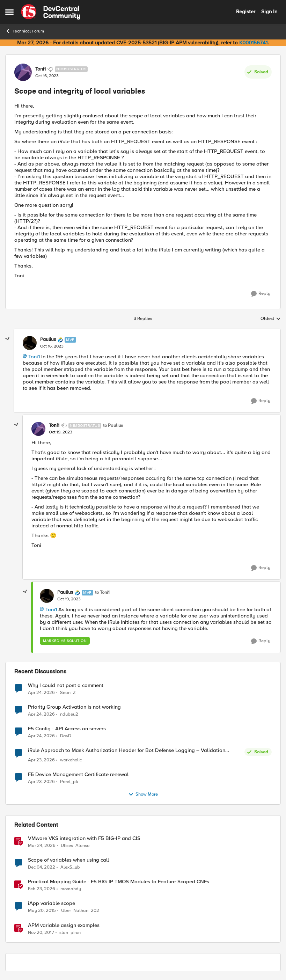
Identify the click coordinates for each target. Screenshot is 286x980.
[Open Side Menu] (9, 12)
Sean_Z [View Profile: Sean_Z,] (68, 692)
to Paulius (113, 426)
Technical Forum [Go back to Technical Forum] (25, 31)
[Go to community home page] (51, 12)
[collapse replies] (8, 339)
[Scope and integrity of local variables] (52, 346)
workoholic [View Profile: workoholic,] (71, 760)
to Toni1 (102, 593)
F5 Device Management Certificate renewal (78, 774)
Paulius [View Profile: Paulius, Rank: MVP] (48, 339)
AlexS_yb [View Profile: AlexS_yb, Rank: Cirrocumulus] (70, 867)
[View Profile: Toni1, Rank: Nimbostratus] (23, 72)
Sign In (269, 12)
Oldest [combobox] (271, 319)
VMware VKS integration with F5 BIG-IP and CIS (84, 838)
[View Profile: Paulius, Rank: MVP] (30, 343)
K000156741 (253, 43)
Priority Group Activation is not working (74, 707)
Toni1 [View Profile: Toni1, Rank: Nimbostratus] (41, 69)
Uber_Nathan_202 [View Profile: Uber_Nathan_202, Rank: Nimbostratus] (80, 911)
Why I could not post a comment (66, 685)
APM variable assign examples (64, 925)
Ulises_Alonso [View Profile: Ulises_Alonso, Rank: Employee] (75, 846)
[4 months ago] (42, 846)
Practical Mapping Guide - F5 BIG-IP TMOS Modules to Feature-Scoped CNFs (119, 882)
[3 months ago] (41, 693)
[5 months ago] (42, 889)
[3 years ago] (42, 868)
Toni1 (34, 357)
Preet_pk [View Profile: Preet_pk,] (69, 782)
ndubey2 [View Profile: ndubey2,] (69, 714)
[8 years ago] (41, 933)
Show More (143, 795)
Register (246, 12)
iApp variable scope (52, 903)
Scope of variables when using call (68, 860)
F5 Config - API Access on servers (67, 729)
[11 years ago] (42, 911)
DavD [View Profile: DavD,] (66, 736)
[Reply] (261, 294)
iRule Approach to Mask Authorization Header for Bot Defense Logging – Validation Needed (127, 750)
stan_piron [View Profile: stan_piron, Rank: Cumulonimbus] (70, 932)
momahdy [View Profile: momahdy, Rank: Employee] (71, 889)
